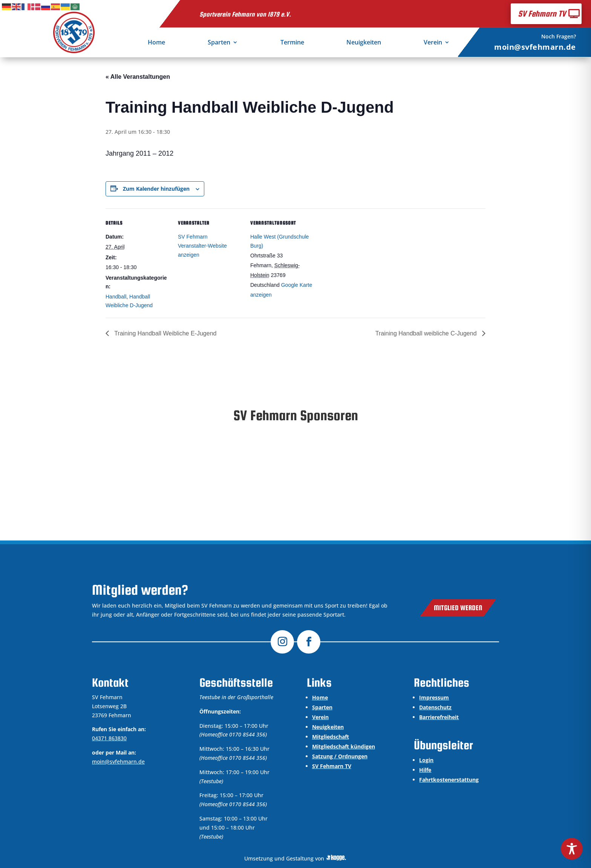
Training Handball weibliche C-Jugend (427, 333)
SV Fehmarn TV (542, 14)
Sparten (219, 43)
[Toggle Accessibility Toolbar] (572, 849)
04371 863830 (109, 738)
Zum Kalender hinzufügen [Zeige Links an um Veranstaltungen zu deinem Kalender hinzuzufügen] (156, 189)
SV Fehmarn (193, 237)
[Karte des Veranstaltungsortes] (362, 260)
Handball (116, 297)
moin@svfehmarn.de (535, 47)
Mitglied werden (458, 608)
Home (156, 43)
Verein (433, 43)
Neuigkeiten (364, 43)
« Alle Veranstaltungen (138, 77)
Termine (292, 43)
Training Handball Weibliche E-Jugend (165, 333)
